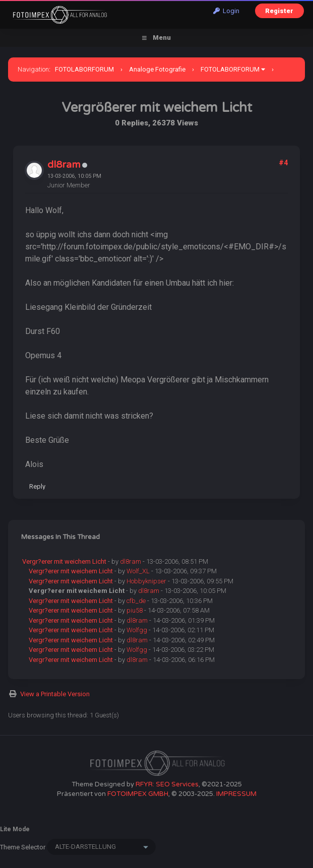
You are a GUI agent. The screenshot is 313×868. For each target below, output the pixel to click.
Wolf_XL (138, 571)
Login (226, 11)
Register (279, 11)
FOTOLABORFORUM (84, 69)
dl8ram (64, 165)
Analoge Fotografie (157, 69)
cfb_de (136, 601)
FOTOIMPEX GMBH (138, 794)
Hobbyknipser (146, 581)
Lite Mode (15, 829)
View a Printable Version (55, 694)
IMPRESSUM (236, 794)
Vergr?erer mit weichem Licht (64, 561)
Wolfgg (137, 630)
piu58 (135, 610)
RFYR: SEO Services (167, 784)
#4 (283, 163)
